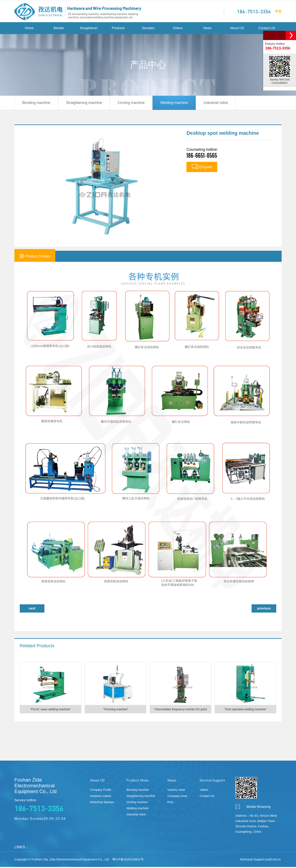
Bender (59, 29)
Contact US (267, 29)
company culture (101, 797)
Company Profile (101, 791)
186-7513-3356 (254, 11)
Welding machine (179, 103)
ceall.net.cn (273, 860)
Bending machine (37, 103)
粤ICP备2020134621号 (128, 860)
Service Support (212, 781)
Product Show (138, 781)
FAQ (170, 803)
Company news (177, 797)
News (207, 29)
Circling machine (135, 103)
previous (264, 609)
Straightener (89, 29)
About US (237, 29)
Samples (148, 29)
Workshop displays (102, 803)
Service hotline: (45, 807)
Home (29, 29)
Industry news (176, 791)
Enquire (202, 168)
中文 (278, 11)
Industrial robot (222, 103)
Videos (178, 29)
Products (118, 29)
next (32, 609)
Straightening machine (86, 103)
